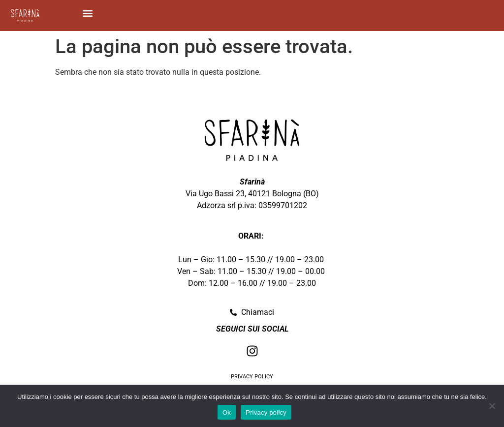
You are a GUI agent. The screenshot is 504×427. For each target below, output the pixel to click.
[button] (88, 13)
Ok (227, 412)
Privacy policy (266, 412)
